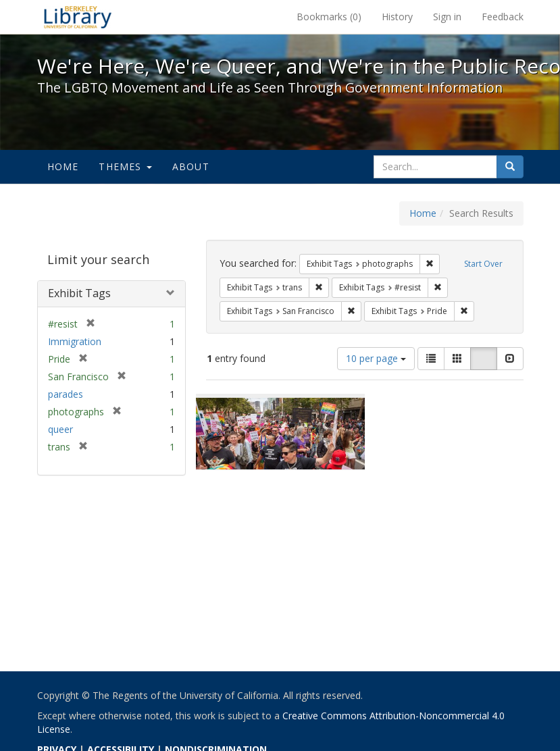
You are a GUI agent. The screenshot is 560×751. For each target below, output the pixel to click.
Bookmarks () (329, 17)
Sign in (447, 17)
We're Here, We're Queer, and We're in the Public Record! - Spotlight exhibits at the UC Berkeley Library (78, 17)
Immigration (75, 341)
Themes (125, 166)
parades (66, 394)
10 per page (376, 358)
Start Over (483, 264)
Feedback (503, 17)
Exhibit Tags (79, 293)
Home (63, 166)
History (397, 17)
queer (60, 429)
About (191, 166)
